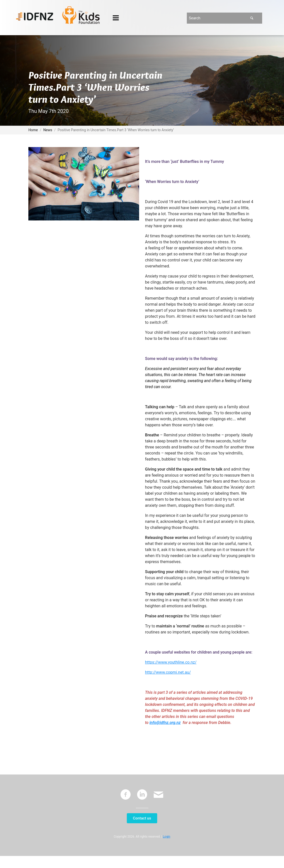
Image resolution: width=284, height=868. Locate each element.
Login (166, 837)
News (48, 130)
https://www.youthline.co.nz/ (171, 662)
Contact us (142, 818)
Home (33, 130)
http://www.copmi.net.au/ (168, 672)
